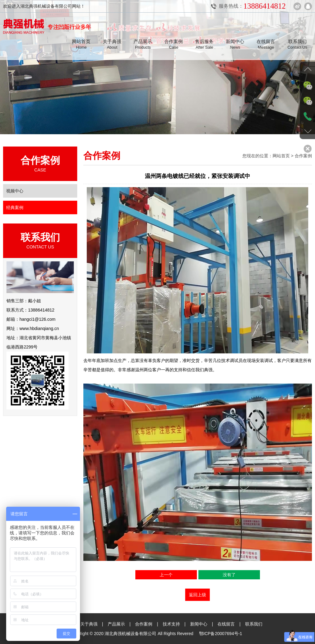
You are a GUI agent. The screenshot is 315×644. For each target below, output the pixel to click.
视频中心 (15, 191)
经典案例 (15, 207)
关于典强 (89, 624)
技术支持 (171, 624)
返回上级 (197, 595)
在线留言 (226, 624)
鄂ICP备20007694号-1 (221, 633)
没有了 (229, 575)
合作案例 (144, 624)
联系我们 (254, 624)
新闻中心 (199, 624)
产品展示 (116, 624)
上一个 (166, 575)
